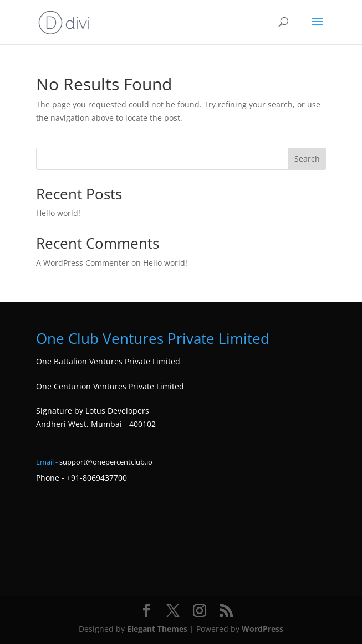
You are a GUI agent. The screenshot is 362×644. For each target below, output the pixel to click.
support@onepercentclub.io (106, 462)
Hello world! (58, 213)
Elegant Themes (157, 629)
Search (307, 159)
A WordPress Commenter (83, 263)
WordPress (262, 629)
